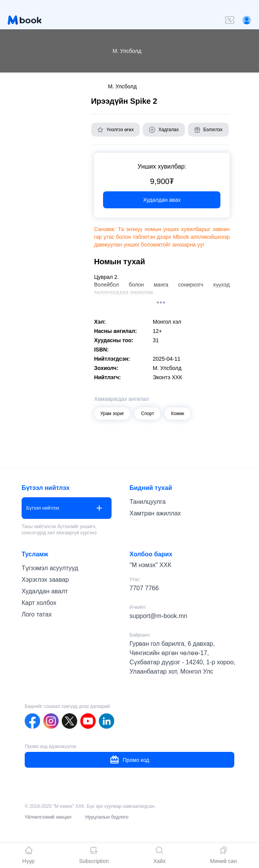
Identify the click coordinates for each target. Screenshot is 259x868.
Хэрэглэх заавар (45, 580)
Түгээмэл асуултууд (50, 568)
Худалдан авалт (45, 591)
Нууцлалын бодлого (107, 817)
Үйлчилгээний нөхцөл (48, 817)
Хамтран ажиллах (155, 513)
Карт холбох (39, 603)
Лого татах (37, 614)
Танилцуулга (147, 502)
